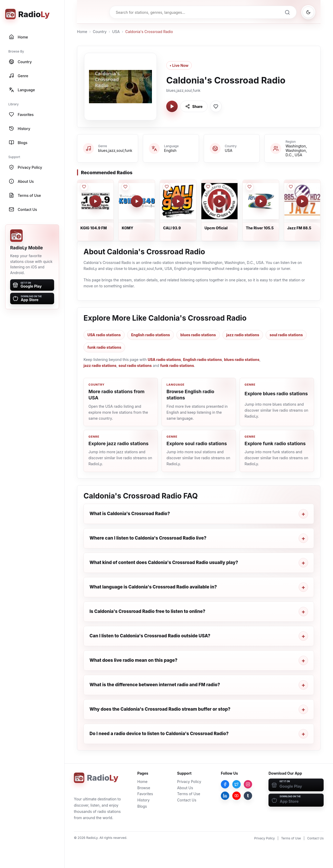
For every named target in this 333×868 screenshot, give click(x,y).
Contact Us (187, 800)
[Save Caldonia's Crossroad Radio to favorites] (216, 106)
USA (116, 32)
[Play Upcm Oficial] (220, 201)
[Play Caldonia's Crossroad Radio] (172, 106)
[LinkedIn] (225, 796)
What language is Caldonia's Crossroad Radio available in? (153, 587)
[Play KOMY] (137, 201)
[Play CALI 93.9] (178, 201)
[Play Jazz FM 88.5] (302, 201)
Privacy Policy (189, 782)
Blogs (142, 806)
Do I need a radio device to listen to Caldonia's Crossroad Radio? (159, 734)
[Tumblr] (248, 796)
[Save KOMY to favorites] (125, 187)
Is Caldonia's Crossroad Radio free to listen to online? (147, 611)
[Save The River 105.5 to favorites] (249, 187)
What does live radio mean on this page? (133, 660)
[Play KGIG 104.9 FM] (95, 201)
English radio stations (151, 335)
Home (82, 32)
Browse (144, 788)
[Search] (287, 12)
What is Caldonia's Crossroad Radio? (130, 514)
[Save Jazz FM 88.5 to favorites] (291, 187)
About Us (185, 788)
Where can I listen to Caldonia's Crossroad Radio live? (148, 538)
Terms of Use (189, 794)
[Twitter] (236, 784)
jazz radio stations (243, 335)
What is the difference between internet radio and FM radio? (155, 685)
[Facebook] (225, 784)
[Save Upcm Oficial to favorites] (208, 187)
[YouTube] (236, 796)
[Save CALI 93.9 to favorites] (167, 187)
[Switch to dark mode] (308, 12)
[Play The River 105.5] (261, 201)
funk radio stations (104, 347)
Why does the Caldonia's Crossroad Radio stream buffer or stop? (160, 709)
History (143, 800)
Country (100, 32)
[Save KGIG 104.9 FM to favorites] (84, 187)
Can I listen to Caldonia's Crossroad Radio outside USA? (150, 636)
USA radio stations (104, 335)
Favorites (145, 794)
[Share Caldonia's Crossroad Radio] (194, 106)
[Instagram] (248, 784)
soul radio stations (286, 335)
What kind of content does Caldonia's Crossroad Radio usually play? (164, 562)
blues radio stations (198, 335)
